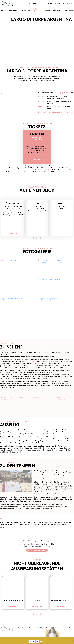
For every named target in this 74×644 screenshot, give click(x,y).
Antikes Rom (13, 10)
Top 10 (3, 10)
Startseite (33, 4)
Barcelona (22, 628)
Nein (37, 642)
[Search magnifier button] (72, 4)
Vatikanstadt (26, 10)
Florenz (32, 628)
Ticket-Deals (68, 10)
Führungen (57, 10)
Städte (42, 4)
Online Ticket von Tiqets (37, 550)
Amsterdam (11, 628)
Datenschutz (43, 642)
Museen (47, 10)
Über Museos (59, 4)
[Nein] (72, 641)
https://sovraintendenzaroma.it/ (55, 541)
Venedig (63, 628)
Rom (38, 10)
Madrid (40, 628)
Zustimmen (32, 642)
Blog (50, 4)
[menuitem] (68, 4)
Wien (71, 628)
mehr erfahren (13, 234)
